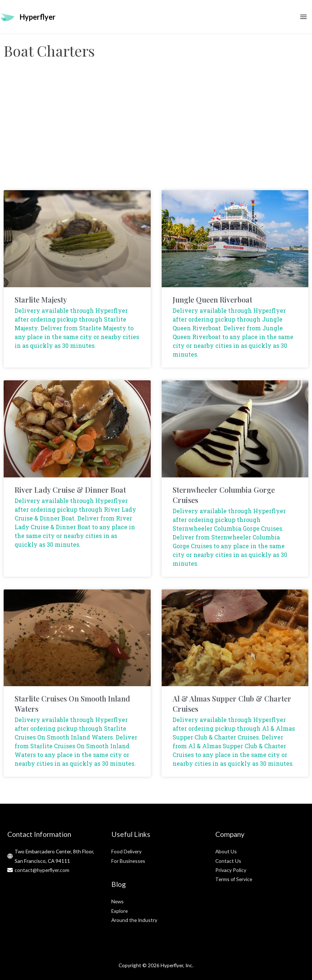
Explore (120, 911)
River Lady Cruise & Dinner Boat (70, 490)
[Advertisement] (156, 132)
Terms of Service (234, 879)
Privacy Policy (231, 870)
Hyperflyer (38, 17)
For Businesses (128, 861)
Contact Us (228, 861)
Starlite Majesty (41, 299)
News (118, 901)
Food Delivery (126, 851)
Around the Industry (134, 920)
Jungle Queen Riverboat (212, 299)
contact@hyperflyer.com (42, 870)
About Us (226, 851)
